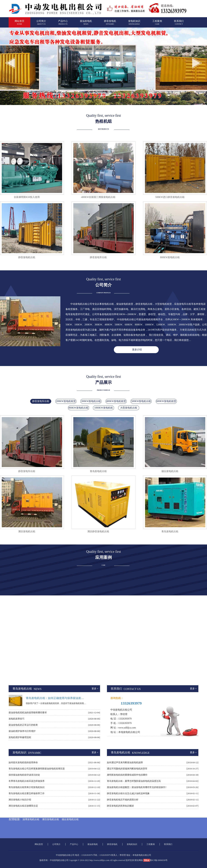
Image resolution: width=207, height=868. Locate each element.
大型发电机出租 (129, 408)
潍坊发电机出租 (51, 819)
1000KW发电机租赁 (103, 408)
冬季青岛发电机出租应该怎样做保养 (27, 781)
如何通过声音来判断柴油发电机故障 (125, 762)
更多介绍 (137, 350)
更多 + (95, 689)
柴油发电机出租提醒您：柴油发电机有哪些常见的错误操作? (137, 787)
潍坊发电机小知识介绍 (20, 800)
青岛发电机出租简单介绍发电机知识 (27, 787)
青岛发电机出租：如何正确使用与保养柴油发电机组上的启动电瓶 (56, 698)
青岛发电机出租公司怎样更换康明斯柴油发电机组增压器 (37, 769)
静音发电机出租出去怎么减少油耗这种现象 (128, 793)
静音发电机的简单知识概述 (120, 806)
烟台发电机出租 (70, 819)
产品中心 (63, 24)
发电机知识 (134, 24)
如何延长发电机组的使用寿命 (23, 762)
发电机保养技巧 (16, 719)
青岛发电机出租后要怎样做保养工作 (27, 793)
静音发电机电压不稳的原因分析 (123, 800)
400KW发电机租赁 (116, 401)
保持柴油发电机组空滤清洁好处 (24, 775)
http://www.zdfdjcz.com (99, 860)
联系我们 (179, 24)
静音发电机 (110, 24)
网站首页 (19, 24)
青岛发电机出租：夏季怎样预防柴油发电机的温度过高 (134, 781)
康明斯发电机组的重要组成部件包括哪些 (127, 775)
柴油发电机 (86, 24)
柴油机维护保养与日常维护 (22, 731)
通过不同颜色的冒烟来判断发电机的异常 (127, 769)
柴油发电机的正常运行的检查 (23, 725)
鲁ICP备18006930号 (159, 860)
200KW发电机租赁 (66, 401)
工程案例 (157, 24)
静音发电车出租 (41, 401)
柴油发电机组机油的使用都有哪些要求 (28, 713)
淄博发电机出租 (31, 819)
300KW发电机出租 (91, 401)
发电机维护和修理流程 (20, 737)
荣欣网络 (139, 860)
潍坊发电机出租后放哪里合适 (23, 806)
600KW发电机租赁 (166, 401)
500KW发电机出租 (141, 401)
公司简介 (41, 24)
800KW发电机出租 (78, 408)
